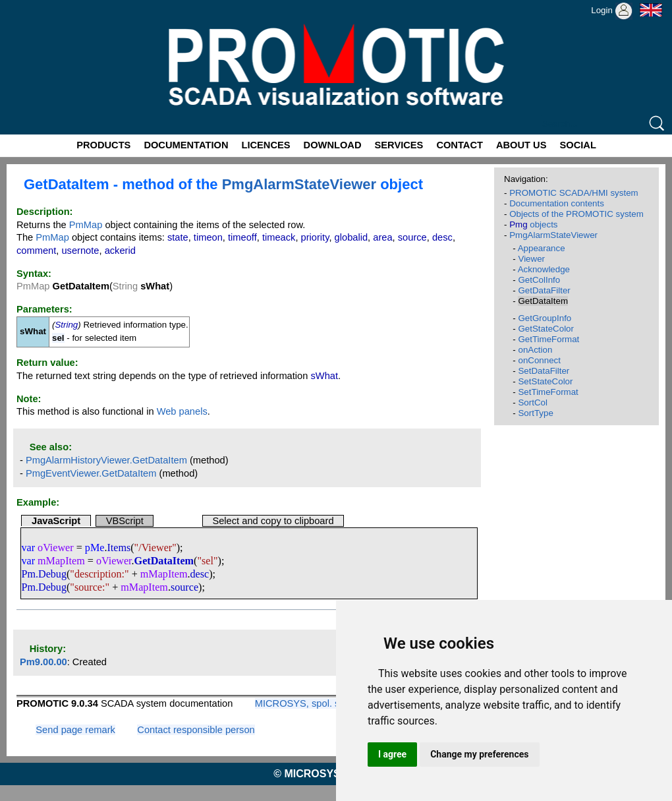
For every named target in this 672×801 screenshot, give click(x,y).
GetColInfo (539, 280)
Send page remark (75, 730)
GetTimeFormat (548, 339)
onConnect (539, 360)
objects (533, 224)
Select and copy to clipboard (273, 521)
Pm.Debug (44, 574)
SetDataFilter (544, 371)
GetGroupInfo (545, 318)
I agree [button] (392, 754)
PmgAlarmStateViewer (299, 184)
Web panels (182, 411)
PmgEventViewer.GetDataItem (91, 473)
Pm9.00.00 (43, 662)
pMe (95, 548)
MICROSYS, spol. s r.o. (305, 703)
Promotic (24, 5)
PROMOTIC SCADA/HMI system (574, 193)
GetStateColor (546, 329)
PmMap (86, 225)
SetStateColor (545, 381)
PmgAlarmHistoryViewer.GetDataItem (106, 460)
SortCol (532, 402)
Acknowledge (544, 269)
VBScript (125, 521)
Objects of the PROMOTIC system (576, 214)
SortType (535, 413)
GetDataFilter (544, 290)
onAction (535, 350)
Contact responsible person (196, 730)
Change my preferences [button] (479, 754)
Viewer (531, 259)
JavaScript (56, 521)
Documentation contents (557, 203)
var (28, 548)
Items (119, 548)
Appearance (542, 248)
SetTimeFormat (548, 392)
